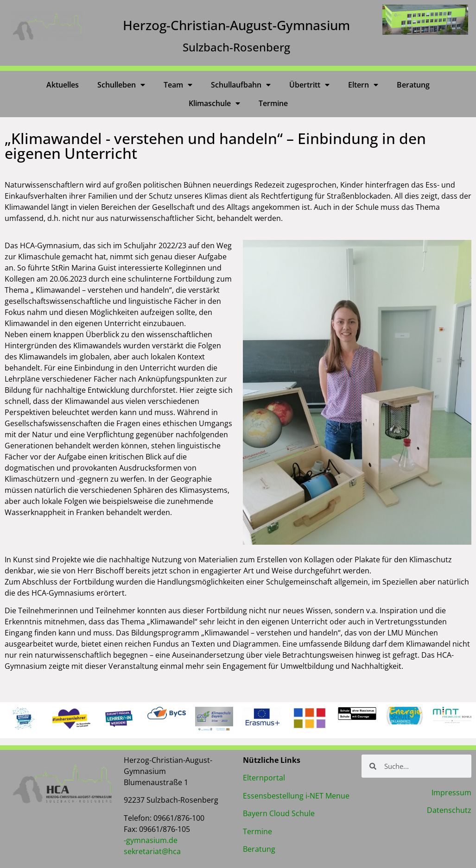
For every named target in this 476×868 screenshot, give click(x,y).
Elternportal (264, 778)
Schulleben (121, 85)
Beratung (413, 85)
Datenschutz (449, 810)
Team (178, 85)
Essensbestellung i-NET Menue (296, 796)
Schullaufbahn (241, 85)
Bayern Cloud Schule (279, 813)
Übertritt (309, 85)
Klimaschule (214, 103)
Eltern (363, 85)
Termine (273, 103)
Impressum (451, 793)
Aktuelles (63, 85)
